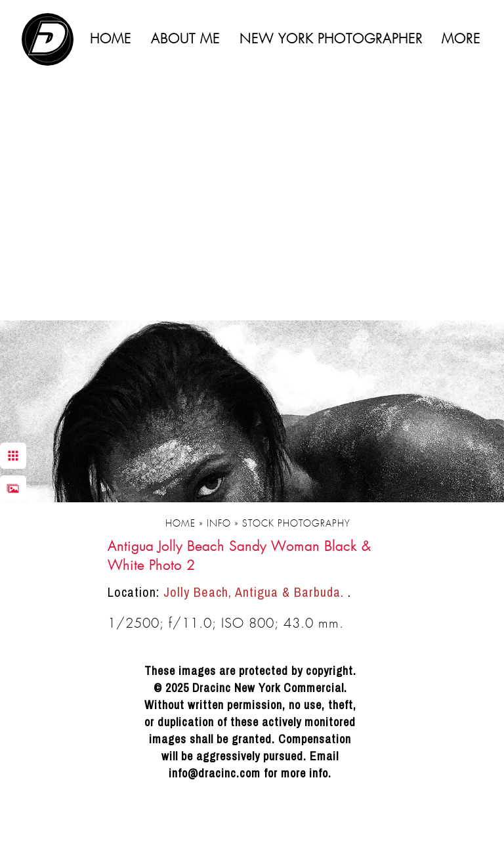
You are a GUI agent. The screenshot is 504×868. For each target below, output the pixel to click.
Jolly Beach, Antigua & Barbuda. (256, 592)
